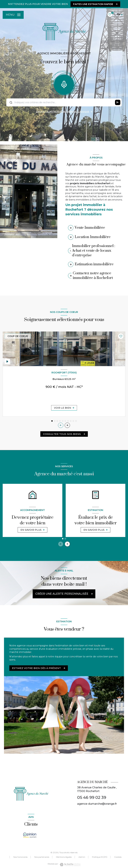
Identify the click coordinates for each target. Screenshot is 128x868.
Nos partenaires (42, 857)
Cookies (118, 857)
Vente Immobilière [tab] (90, 228)
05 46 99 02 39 (92, 797)
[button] (67, 425)
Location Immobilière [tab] (93, 237)
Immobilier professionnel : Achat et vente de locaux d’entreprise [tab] (94, 251)
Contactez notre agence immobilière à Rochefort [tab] (93, 276)
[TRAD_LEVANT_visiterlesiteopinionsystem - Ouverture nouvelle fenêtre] (30, 835)
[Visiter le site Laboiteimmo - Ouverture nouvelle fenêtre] (70, 865)
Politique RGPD (100, 857)
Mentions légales (64, 857)
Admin (82, 857)
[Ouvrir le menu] (13, 15)
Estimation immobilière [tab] (94, 264)
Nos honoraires (20, 857)
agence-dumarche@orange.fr (97, 804)
